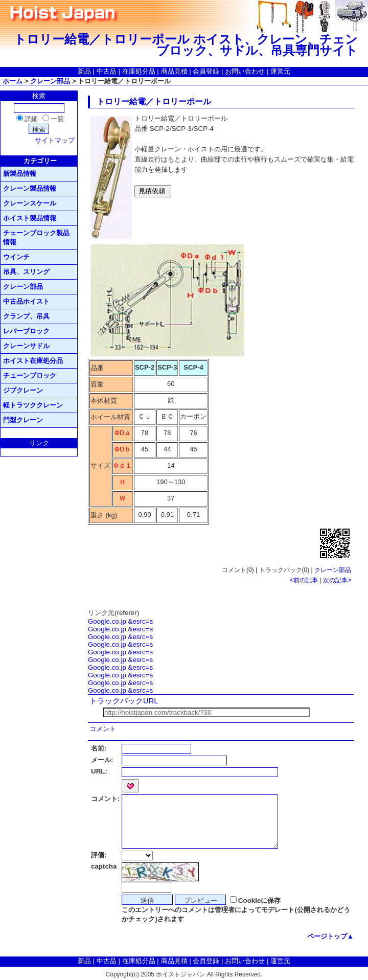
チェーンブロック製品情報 (36, 237)
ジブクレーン (23, 390)
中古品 (107, 71)
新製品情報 (20, 174)
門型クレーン (23, 420)
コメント (103, 729)
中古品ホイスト (26, 301)
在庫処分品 (139, 71)
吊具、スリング (26, 272)
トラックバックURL (124, 701)
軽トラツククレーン (33, 405)
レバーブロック (26, 331)
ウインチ (16, 257)
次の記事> (337, 580)
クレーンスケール (30, 203)
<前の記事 (304, 580)
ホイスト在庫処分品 (33, 361)
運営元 (280, 71)
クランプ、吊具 (26, 316)
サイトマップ (55, 140)
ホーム (13, 81)
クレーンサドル (26, 346)
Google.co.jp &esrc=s (120, 621)
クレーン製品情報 (30, 188)
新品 (84, 71)
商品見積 (174, 71)
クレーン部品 (50, 81)
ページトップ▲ (330, 936)
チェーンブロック (30, 375)
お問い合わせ (245, 71)
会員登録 (206, 71)
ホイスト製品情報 (30, 218)
